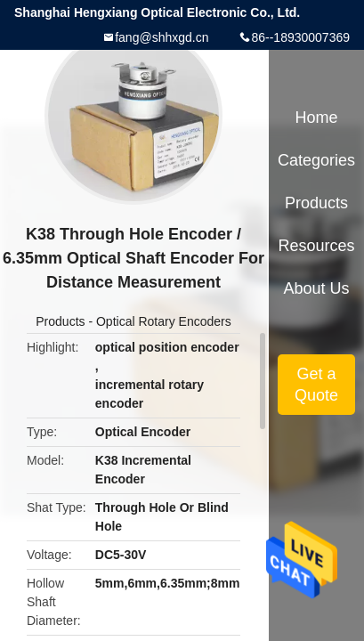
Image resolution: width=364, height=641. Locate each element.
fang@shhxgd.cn (162, 37)
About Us (316, 288)
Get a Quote (316, 385)
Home (316, 118)
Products (60, 321)
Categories (316, 160)
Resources (316, 246)
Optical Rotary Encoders (164, 321)
